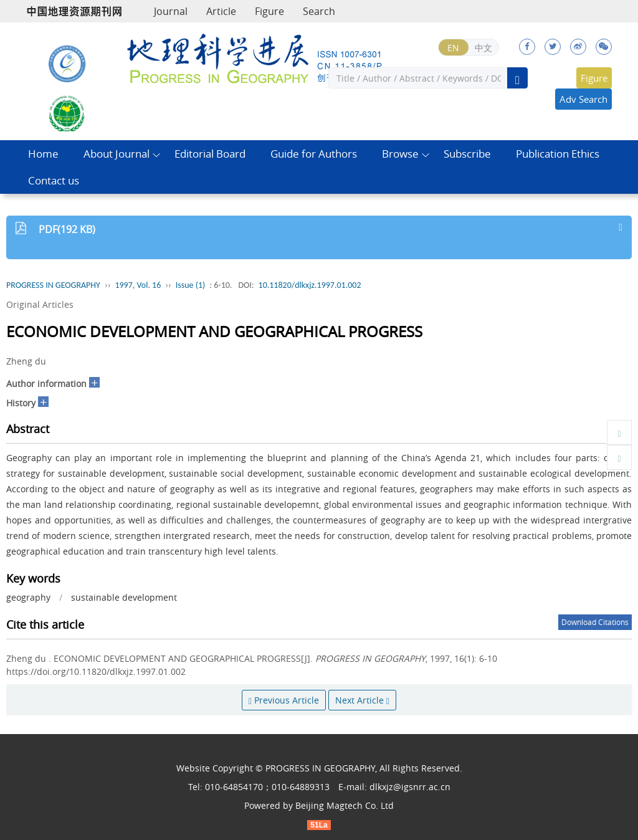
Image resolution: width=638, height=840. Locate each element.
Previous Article (284, 700)
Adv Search (583, 99)
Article (221, 11)
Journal (171, 11)
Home (43, 154)
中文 (483, 48)
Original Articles (40, 304)
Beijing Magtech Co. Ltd (345, 805)
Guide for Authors (314, 154)
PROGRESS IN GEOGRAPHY (53, 285)
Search (319, 11)
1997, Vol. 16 (138, 285)
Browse (400, 154)
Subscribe (467, 154)
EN (453, 48)
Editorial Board (210, 154)
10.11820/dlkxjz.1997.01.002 (310, 285)
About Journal (117, 154)
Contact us (54, 180)
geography (28, 597)
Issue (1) (191, 285)
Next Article (362, 700)
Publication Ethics (558, 154)
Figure (269, 11)
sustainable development (124, 597)
